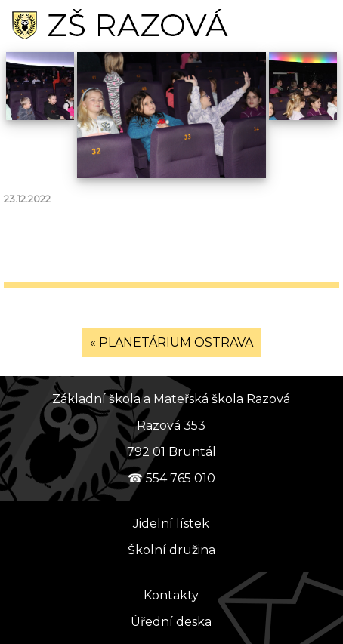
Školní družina (171, 550)
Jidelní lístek (171, 524)
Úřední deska (171, 622)
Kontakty (171, 595)
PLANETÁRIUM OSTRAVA (176, 342)
